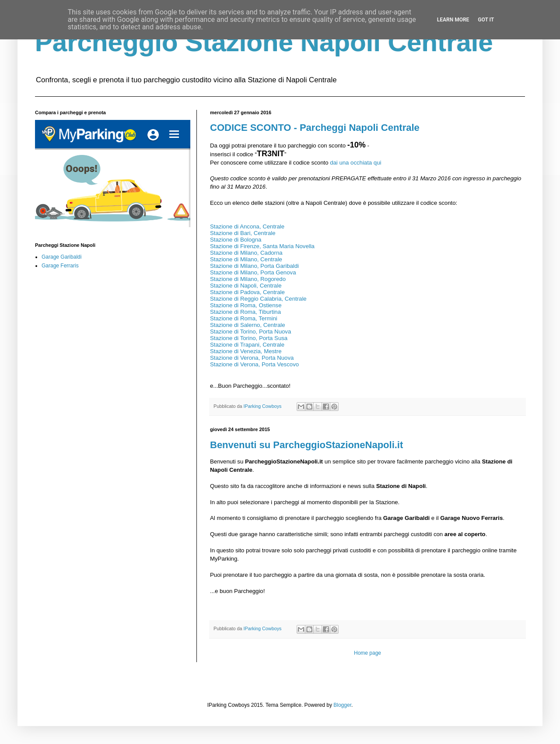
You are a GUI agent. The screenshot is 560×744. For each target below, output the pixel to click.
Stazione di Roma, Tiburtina (245, 312)
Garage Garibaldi (61, 257)
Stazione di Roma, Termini (244, 318)
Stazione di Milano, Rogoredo (248, 279)
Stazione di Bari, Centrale (243, 233)
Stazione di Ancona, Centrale (247, 226)
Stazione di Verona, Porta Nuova (252, 358)
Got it (486, 20)
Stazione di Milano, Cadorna (246, 253)
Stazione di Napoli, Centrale (247, 286)
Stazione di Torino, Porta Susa (249, 338)
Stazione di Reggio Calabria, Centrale (258, 299)
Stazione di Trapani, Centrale (247, 345)
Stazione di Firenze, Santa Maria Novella (262, 246)
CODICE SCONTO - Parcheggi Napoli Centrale (315, 128)
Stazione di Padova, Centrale (248, 292)
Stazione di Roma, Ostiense (246, 305)
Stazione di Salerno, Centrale (248, 325)
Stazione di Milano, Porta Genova (253, 272)
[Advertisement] (109, 344)
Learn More (453, 20)
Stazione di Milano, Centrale (246, 259)
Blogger (342, 705)
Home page (367, 653)
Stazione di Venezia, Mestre (246, 351)
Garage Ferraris (60, 266)
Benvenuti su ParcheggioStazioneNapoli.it (306, 445)
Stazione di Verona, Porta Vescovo (254, 364)
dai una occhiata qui (355, 163)
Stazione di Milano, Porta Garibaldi (254, 266)
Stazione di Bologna (236, 240)
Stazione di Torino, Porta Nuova (250, 332)
